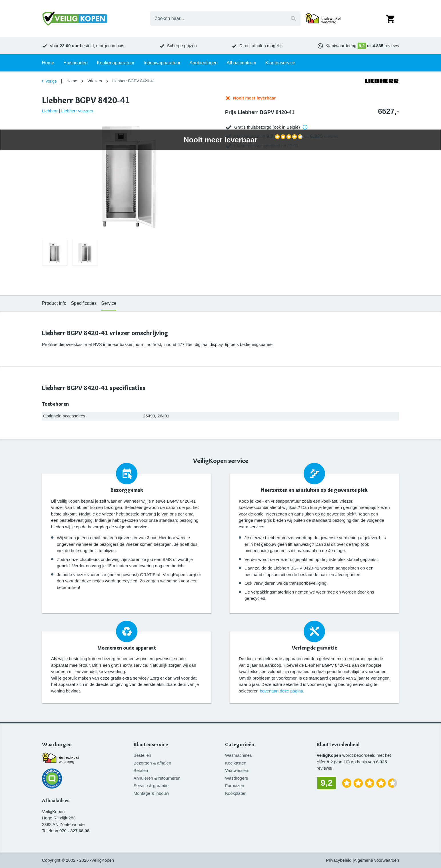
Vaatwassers (237, 770)
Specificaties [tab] (84, 303)
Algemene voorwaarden (376, 860)
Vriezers (95, 81)
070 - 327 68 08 (74, 831)
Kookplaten (236, 793)
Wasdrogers (236, 778)
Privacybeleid (339, 860)
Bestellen (143, 755)
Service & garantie (151, 786)
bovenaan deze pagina (281, 691)
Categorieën (240, 745)
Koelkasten (236, 763)
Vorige (48, 81)
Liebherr (50, 111)
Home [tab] (48, 63)
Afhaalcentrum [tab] (241, 63)
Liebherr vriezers (77, 111)
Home (72, 81)
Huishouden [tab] (76, 63)
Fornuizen (235, 786)
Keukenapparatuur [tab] (116, 63)
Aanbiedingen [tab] (204, 63)
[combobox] (225, 19)
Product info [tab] (54, 303)
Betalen (141, 770)
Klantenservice (151, 745)
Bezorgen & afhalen (153, 763)
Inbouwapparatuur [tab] (162, 63)
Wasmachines (238, 755)
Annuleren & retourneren (157, 778)
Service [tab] (109, 303)
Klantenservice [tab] (280, 63)
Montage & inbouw (151, 793)
